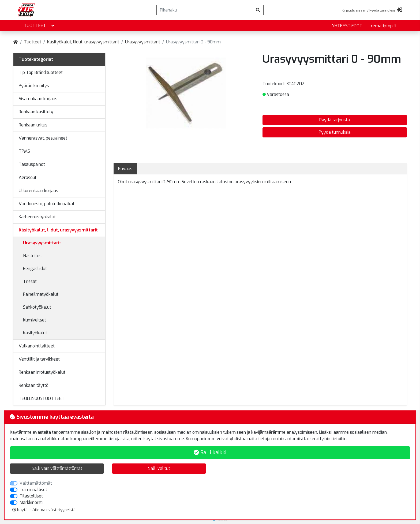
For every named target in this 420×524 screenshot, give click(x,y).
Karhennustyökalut (37, 217)
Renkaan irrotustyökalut (42, 372)
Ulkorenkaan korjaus (38, 191)
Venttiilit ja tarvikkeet (39, 359)
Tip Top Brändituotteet (41, 72)
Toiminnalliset (33, 490)
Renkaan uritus (33, 125)
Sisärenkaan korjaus (38, 99)
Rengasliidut (35, 269)
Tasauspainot (32, 164)
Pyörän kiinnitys (34, 86)
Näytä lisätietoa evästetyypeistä (44, 510)
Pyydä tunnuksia (335, 132)
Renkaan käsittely (36, 112)
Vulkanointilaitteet (37, 346)
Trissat (30, 281)
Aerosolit (28, 177)
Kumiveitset (35, 320)
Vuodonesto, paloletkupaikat (47, 204)
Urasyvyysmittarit (143, 42)
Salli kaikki (210, 453)
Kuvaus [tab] (125, 169)
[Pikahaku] (205, 10)
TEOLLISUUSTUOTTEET (42, 398)
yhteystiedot (347, 26)
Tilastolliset (31, 496)
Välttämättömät (36, 483)
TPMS (24, 151)
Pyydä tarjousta (335, 120)
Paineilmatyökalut (41, 294)
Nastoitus (32, 256)
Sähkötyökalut (37, 307)
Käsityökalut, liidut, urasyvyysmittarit (83, 42)
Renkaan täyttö (34, 385)
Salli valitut (159, 468)
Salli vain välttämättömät (57, 468)
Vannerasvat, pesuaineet (43, 138)
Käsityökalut (35, 333)
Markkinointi (31, 502)
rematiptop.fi (384, 26)
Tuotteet (40, 26)
